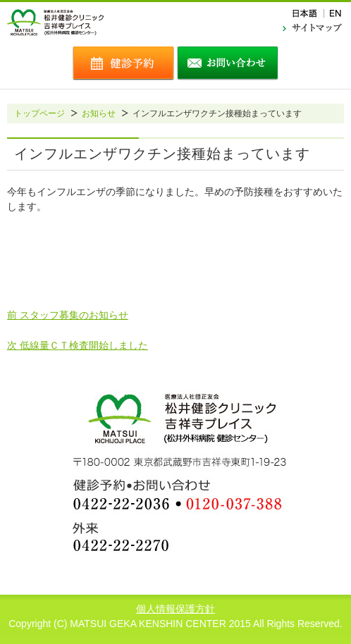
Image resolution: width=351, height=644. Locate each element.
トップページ (39, 113)
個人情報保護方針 (175, 609)
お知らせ (99, 113)
